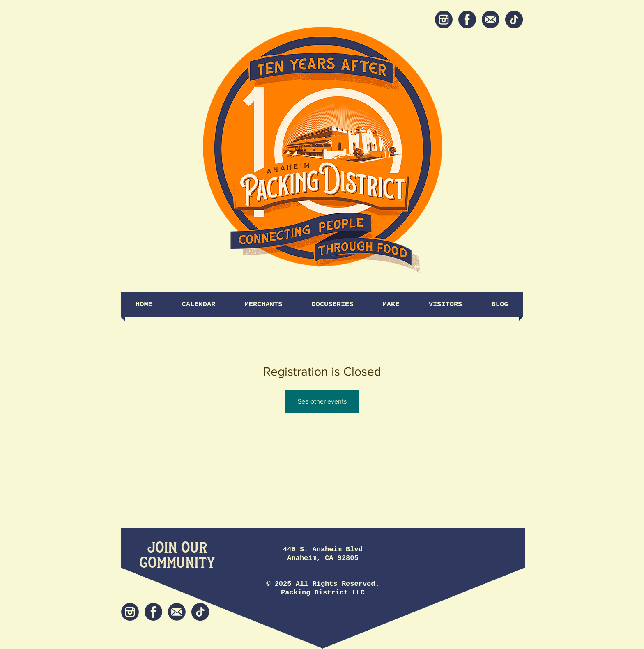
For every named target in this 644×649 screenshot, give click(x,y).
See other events (322, 401)
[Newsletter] (491, 19)
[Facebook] (467, 19)
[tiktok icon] (514, 19)
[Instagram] (444, 19)
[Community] (177, 563)
